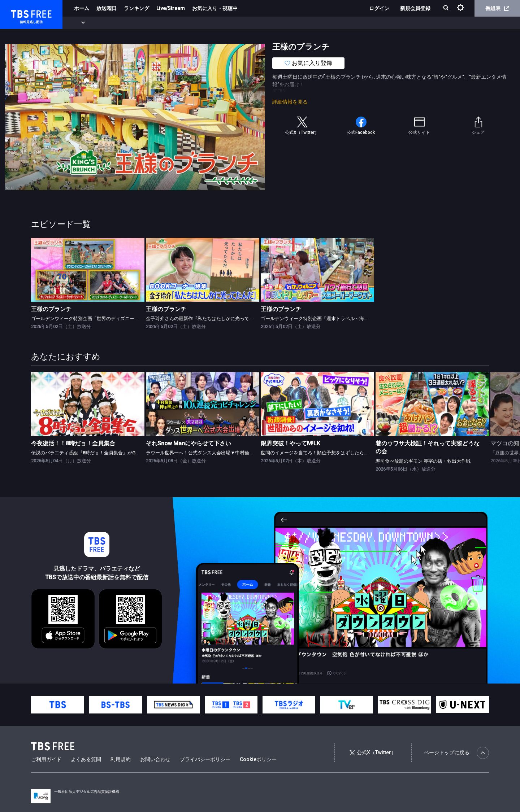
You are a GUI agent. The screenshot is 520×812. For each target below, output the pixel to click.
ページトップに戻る (456, 753)
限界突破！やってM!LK (291, 443)
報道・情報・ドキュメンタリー (239, 23)
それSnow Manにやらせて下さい (188, 443)
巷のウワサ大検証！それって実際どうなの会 (428, 447)
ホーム (82, 8)
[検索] (447, 8)
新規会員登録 (415, 8)
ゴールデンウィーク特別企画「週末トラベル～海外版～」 (322, 318)
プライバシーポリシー (205, 759)
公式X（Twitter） (373, 752)
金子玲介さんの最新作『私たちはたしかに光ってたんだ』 (207, 318)
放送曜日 (107, 8)
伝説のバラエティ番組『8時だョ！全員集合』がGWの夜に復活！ (99, 453)
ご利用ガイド (46, 759)
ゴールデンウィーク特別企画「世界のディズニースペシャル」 (97, 318)
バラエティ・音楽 (180, 23)
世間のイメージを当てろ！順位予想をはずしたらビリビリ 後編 (327, 453)
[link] (88, 270)
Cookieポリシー (258, 759)
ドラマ (146, 23)
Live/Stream (171, 8)
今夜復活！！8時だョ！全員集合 (73, 443)
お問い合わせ (155, 759)
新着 (78, 23)
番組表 (497, 8)
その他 (286, 23)
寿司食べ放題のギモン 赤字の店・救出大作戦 (423, 461)
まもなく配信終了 (111, 23)
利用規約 (121, 759)
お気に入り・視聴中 (215, 8)
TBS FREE (19, 13)
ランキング (136, 8)
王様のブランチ (51, 309)
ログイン (379, 8)
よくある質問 (86, 759)
